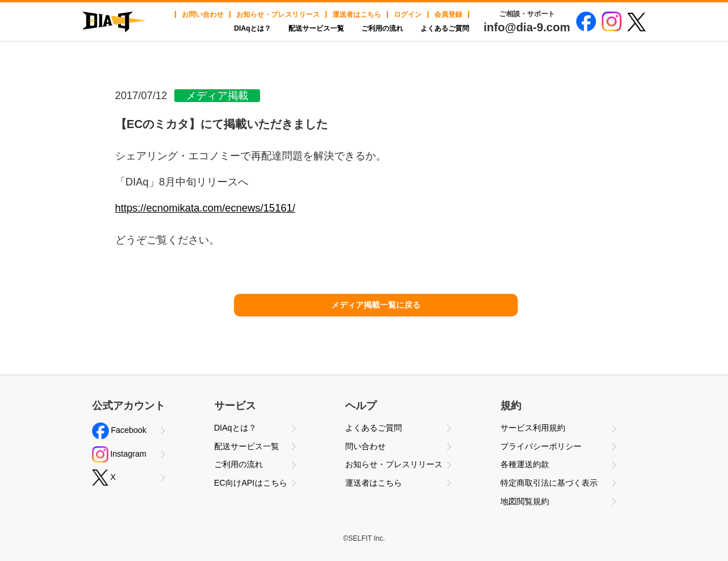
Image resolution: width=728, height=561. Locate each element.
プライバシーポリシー (541, 446)
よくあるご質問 (445, 28)
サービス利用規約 (533, 428)
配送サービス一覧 (316, 28)
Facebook (119, 431)
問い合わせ (365, 446)
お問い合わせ (203, 14)
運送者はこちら (357, 14)
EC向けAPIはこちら (251, 483)
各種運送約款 (525, 464)
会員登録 (448, 14)
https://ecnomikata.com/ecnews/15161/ (205, 208)
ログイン (408, 14)
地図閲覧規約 (525, 501)
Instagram (119, 454)
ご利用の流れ (382, 28)
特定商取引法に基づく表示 (549, 483)
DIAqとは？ (253, 28)
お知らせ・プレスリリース (278, 14)
